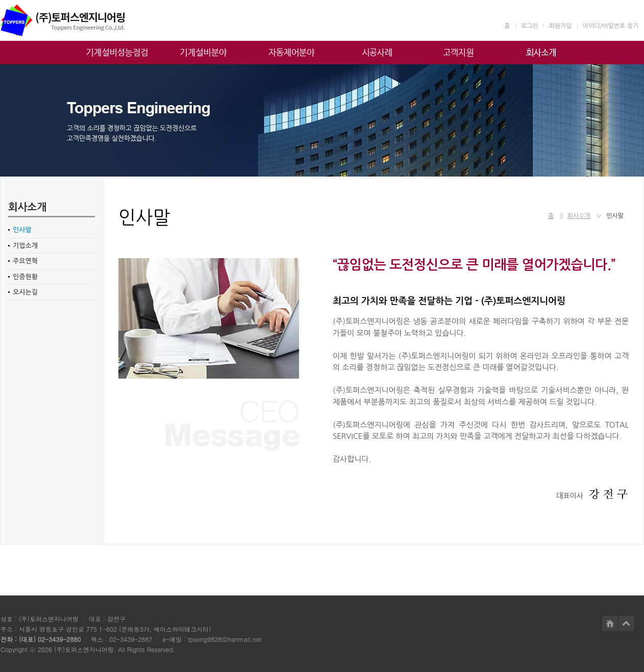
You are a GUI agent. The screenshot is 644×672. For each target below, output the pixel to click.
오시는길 (25, 292)
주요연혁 (25, 261)
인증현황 (25, 277)
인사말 (22, 230)
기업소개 (25, 246)
